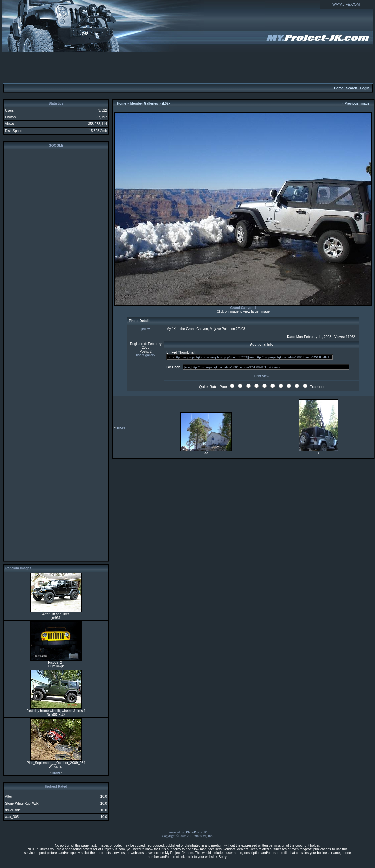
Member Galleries (144, 103)
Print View (262, 376)
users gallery (146, 355)
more (56, 772)
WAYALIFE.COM (346, 4)
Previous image (357, 103)
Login (365, 88)
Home (339, 88)
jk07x (166, 103)
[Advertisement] (187, 67)
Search (352, 88)
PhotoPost (193, 832)
